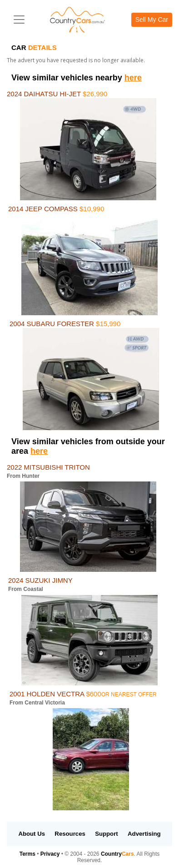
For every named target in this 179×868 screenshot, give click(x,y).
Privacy (50, 854)
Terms (27, 854)
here (133, 78)
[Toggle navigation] (19, 20)
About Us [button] (32, 834)
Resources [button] (70, 834)
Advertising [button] (144, 834)
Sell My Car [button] (152, 20)
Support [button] (107, 834)
